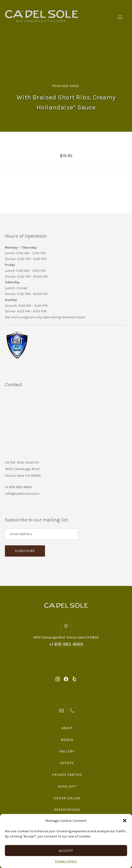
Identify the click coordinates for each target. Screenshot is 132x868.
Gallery (67, 751)
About (67, 728)
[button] (125, 821)
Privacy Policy (66, 861)
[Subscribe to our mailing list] (42, 534)
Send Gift (67, 786)
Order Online (67, 798)
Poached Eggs (66, 86)
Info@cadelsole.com (22, 494)
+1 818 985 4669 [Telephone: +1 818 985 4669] (66, 644)
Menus (67, 740)
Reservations (67, 810)
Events (67, 763)
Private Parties (67, 775)
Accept (66, 851)
